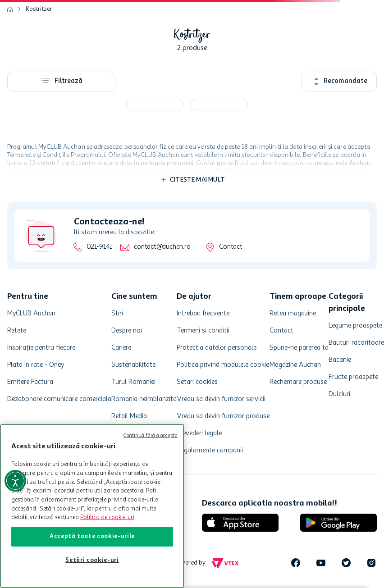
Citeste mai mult (197, 180)
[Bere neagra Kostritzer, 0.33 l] (219, 105)
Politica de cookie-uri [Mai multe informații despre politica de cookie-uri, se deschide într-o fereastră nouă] (107, 517)
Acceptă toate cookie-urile (92, 536)
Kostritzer (39, 9)
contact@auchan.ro (162, 247)
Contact (231, 247)
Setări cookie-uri (92, 560)
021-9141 (99, 247)
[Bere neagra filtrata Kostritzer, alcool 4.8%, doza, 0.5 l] (155, 105)
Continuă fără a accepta (151, 436)
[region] (92, 506)
